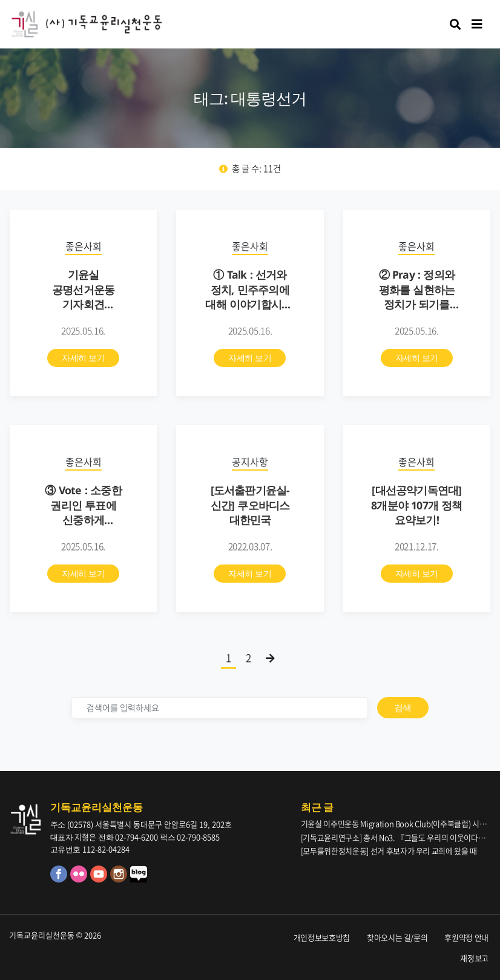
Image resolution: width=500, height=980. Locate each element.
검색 (403, 707)
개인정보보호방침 (322, 937)
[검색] (220, 708)
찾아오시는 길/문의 (397, 937)
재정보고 (474, 958)
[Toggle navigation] (477, 24)
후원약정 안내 (466, 937)
